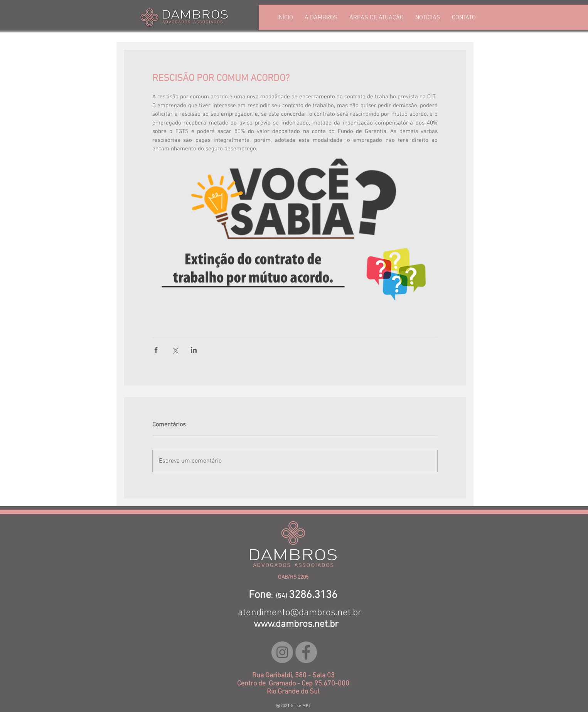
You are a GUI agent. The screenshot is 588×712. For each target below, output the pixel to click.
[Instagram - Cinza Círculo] (282, 652)
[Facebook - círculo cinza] (306, 652)
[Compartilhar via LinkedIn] (194, 350)
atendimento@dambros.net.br (300, 613)
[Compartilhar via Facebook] (156, 350)
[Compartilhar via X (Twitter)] (175, 350)
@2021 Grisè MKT (293, 706)
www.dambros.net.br (296, 624)
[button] (377, 18)
